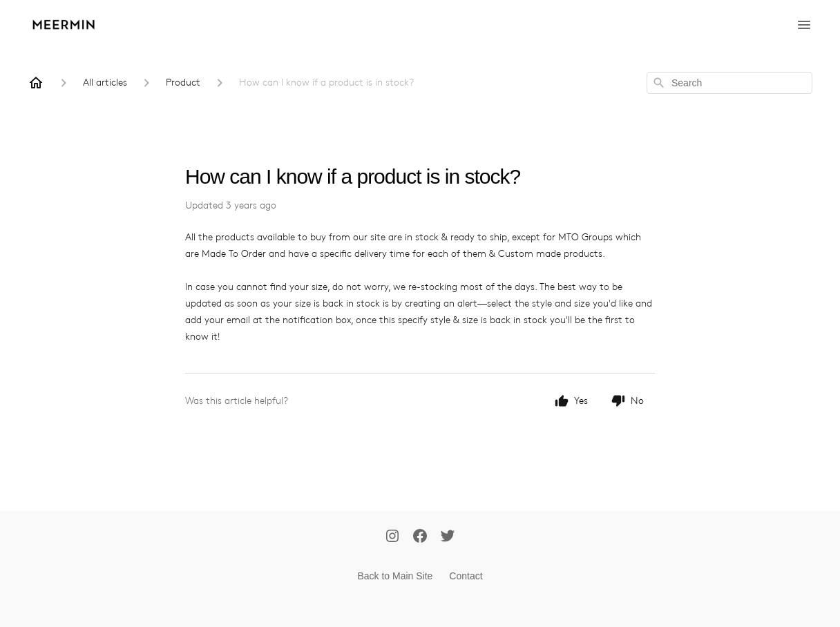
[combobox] (729, 83)
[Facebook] (420, 537)
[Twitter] (448, 537)
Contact (466, 576)
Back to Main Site (395, 576)
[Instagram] (392, 537)
